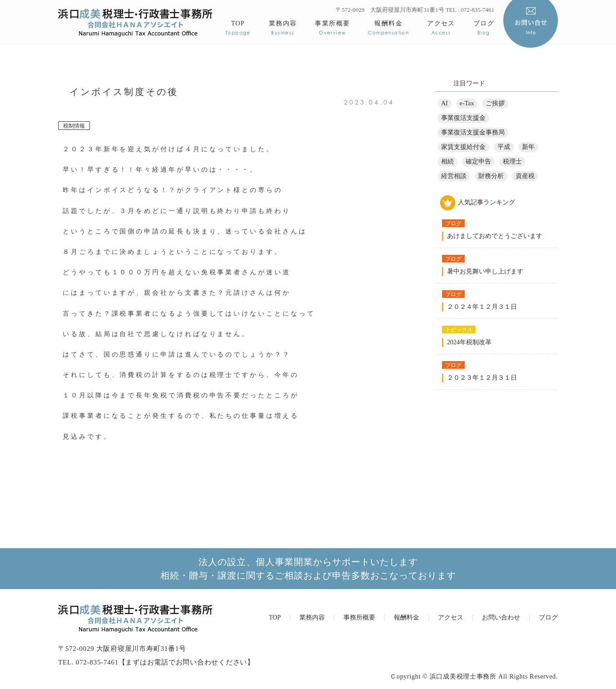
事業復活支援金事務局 (473, 132)
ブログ (484, 28)
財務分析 (491, 176)
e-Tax (467, 103)
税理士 (512, 161)
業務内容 (283, 28)
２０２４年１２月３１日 (482, 307)
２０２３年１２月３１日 (482, 378)
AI (445, 103)
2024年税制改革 (469, 342)
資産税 (525, 176)
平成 (504, 147)
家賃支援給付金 (463, 147)
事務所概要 (359, 618)
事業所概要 (332, 28)
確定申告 (478, 161)
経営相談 (454, 176)
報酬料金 (388, 28)
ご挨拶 (495, 103)
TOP (238, 28)
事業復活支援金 (463, 118)
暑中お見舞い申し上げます (485, 271)
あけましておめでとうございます (495, 236)
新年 (528, 147)
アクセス (441, 28)
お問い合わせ (501, 618)
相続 (447, 161)
